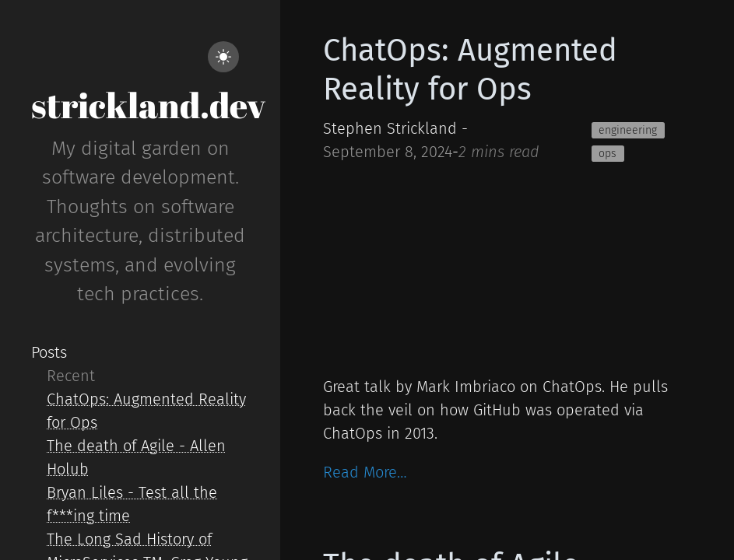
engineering (628, 130)
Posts (49, 352)
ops (608, 154)
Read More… (365, 472)
